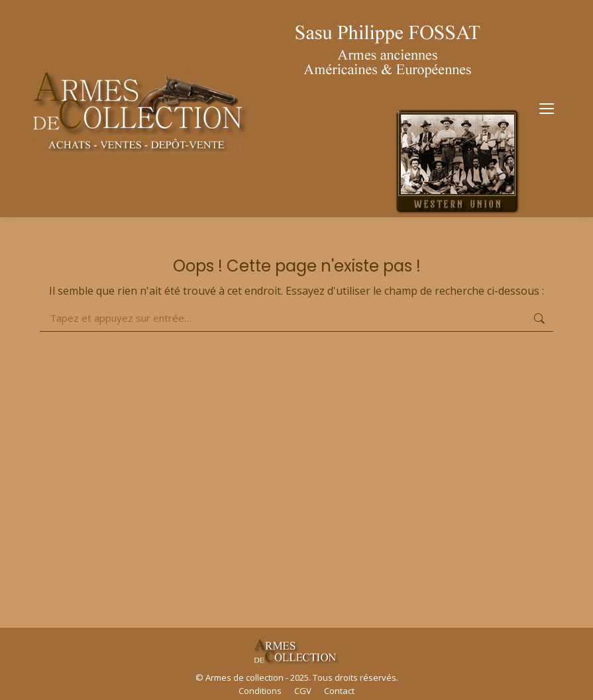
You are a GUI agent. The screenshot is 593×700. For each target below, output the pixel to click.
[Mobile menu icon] (547, 109)
